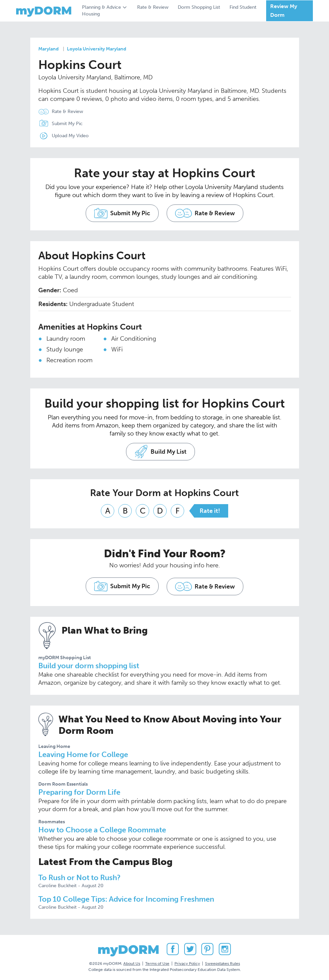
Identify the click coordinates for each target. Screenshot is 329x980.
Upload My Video (70, 136)
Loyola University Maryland (97, 49)
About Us (132, 963)
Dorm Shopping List (199, 7)
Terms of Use (157, 963)
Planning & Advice (101, 7)
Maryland (49, 49)
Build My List (160, 452)
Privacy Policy (187, 963)
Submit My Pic (67, 124)
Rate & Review (153, 7)
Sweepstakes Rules (222, 963)
